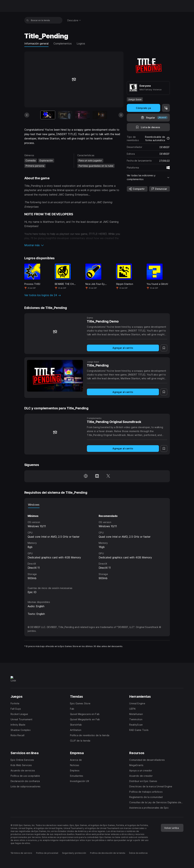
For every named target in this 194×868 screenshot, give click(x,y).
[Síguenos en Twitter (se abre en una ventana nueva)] (108, 476)
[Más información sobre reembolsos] (168, 139)
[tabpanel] (97, 544)
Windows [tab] (34, 505)
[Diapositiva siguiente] (121, 115)
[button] (74, 245)
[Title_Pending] (55, 376)
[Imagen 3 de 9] (82, 115)
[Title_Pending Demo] (55, 332)
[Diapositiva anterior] (27, 115)
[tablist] (97, 505)
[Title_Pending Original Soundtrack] (55, 432)
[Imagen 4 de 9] (100, 115)
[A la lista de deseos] (148, 127)
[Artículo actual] (48, 115)
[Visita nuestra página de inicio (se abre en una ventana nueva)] (86, 476)
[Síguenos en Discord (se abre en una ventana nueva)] (97, 476)
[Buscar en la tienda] (28, 20)
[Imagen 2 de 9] (65, 115)
